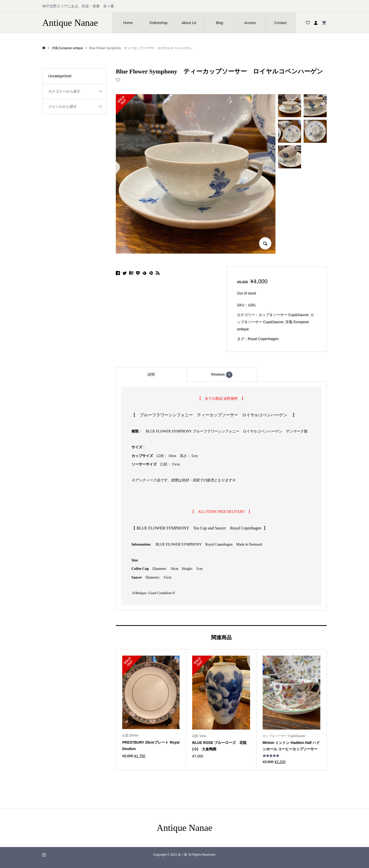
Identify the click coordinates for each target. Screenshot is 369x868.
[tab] (151, 374)
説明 (151, 374)
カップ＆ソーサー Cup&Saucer (284, 315)
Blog (219, 23)
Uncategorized (60, 76)
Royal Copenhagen (263, 339)
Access (250, 23)
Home (128, 23)
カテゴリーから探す (64, 91)
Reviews (222, 375)
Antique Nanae (70, 23)
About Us (189, 23)
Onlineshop (158, 23)
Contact (280, 23)
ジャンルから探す (63, 106)
